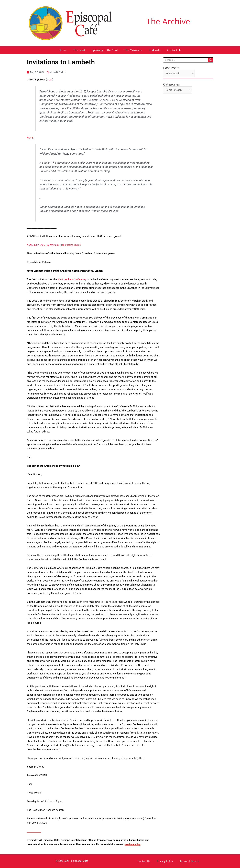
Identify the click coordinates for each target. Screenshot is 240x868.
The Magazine (133, 50)
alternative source (75, 245)
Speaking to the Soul (105, 50)
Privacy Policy (165, 861)
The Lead (79, 50)
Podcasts (155, 50)
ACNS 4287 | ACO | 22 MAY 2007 (46, 245)
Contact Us (174, 50)
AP (51, 80)
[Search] (210, 60)
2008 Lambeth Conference (72, 280)
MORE (30, 138)
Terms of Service (189, 861)
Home (63, 50)
